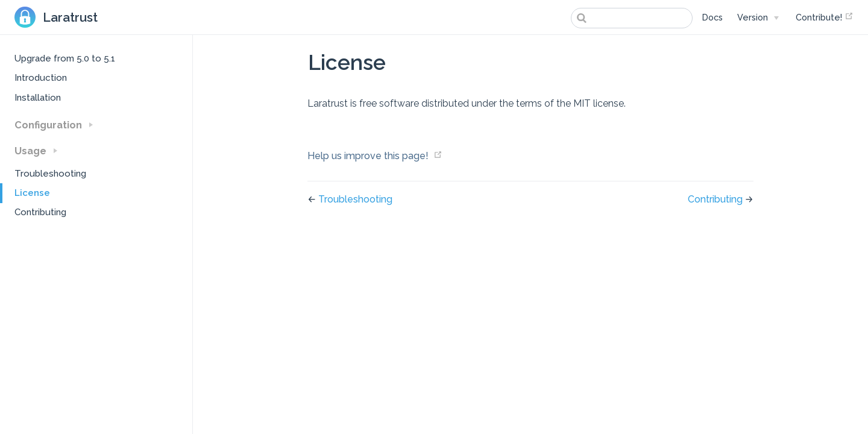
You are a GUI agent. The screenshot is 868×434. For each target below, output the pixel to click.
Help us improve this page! (368, 156)
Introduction (41, 78)
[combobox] (632, 18)
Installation (38, 98)
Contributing (40, 212)
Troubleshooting (50, 174)
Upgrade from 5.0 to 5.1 (65, 58)
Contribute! (825, 17)
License (32, 193)
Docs (712, 17)
